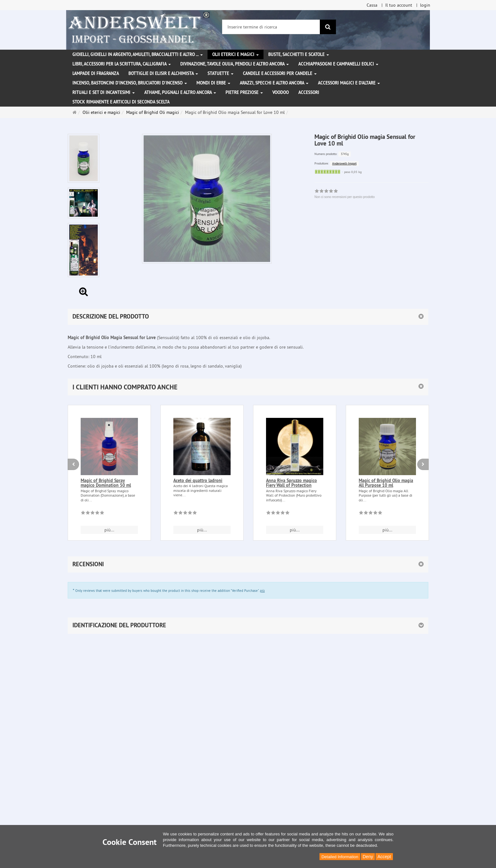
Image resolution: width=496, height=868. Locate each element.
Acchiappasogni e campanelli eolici (338, 64)
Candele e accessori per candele (280, 73)
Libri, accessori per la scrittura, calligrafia (122, 64)
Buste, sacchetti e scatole (299, 54)
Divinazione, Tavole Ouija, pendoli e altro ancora (235, 64)
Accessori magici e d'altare (349, 83)
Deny (368, 857)
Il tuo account (399, 5)
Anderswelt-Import (344, 163)
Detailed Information (340, 857)
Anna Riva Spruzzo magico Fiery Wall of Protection (291, 483)
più (262, 591)
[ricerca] (328, 27)
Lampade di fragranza (96, 73)
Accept (384, 857)
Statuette (220, 73)
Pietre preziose (244, 92)
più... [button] (109, 530)
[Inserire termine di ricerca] (271, 27)
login (425, 5)
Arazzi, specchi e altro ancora (274, 83)
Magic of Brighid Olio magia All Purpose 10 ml (386, 483)
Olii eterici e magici (236, 54)
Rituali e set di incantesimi (104, 92)
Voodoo (281, 92)
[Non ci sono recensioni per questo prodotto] (93, 514)
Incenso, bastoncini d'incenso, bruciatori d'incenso (130, 83)
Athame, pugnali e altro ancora (180, 92)
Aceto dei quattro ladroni (198, 480)
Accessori (309, 92)
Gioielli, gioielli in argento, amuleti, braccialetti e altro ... (138, 54)
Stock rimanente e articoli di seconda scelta (121, 102)
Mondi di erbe (213, 83)
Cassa (372, 5)
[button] (248, 387)
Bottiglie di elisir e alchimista (163, 73)
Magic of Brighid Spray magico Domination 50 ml (106, 483)
